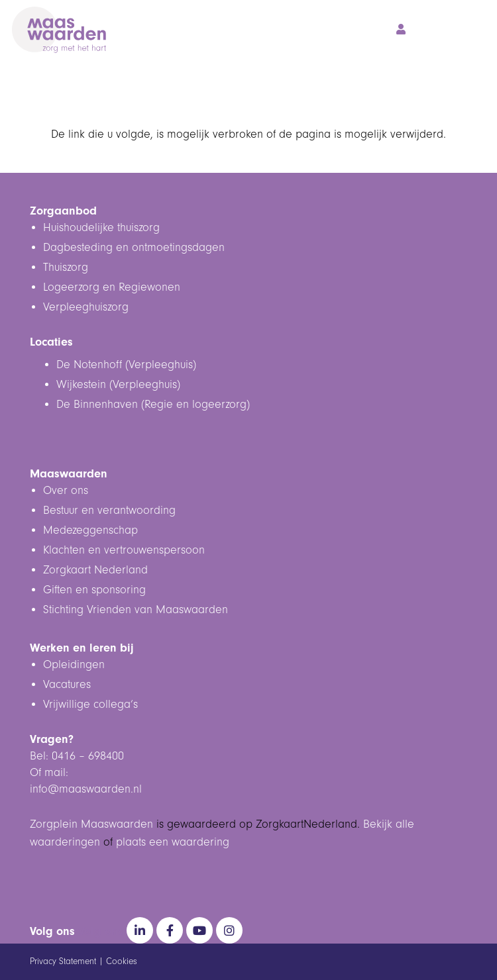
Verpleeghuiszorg (86, 307)
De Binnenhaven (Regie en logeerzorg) (153, 405)
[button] (428, 30)
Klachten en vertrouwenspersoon (124, 550)
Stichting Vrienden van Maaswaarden (136, 610)
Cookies (122, 961)
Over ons (66, 491)
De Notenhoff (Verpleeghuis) (126, 365)
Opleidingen (74, 665)
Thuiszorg (66, 268)
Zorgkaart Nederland (95, 570)
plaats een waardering (173, 842)
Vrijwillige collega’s (90, 705)
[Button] (401, 29)
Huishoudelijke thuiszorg (101, 228)
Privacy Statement (63, 961)
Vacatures (67, 685)
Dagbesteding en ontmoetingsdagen (134, 248)
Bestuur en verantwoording (109, 511)
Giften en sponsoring (94, 590)
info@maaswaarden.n (84, 789)
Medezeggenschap (90, 530)
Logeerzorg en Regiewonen (112, 287)
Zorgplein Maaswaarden (91, 824)
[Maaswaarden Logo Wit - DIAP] (59, 30)
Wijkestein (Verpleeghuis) (118, 385)
